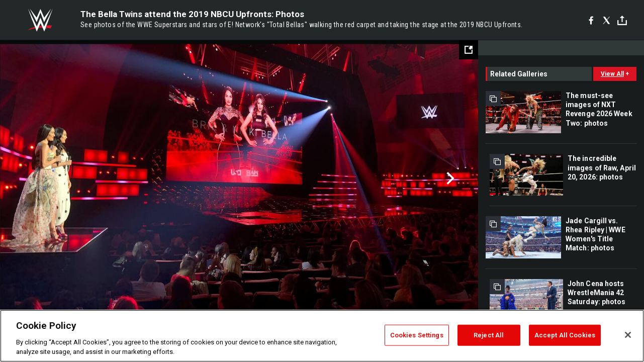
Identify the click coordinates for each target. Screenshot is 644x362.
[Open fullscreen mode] (469, 50)
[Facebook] (591, 20)
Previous (29, 178)
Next (449, 178)
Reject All (489, 335)
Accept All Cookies (565, 335)
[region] (322, 336)
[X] (607, 20)
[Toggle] (622, 20)
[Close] (628, 335)
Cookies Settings (417, 335)
